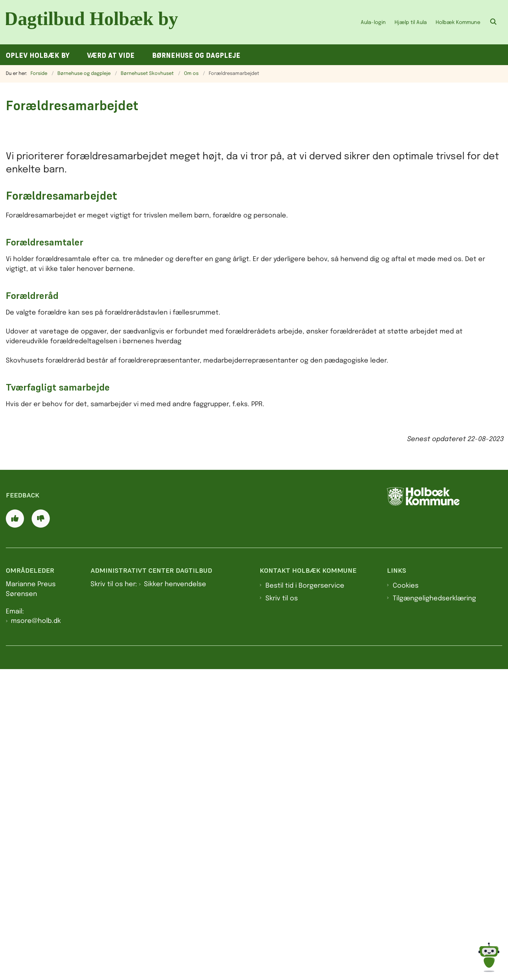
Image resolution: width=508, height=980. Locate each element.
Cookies (406, 897)
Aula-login (373, 23)
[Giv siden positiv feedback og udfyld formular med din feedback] (15, 829)
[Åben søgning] (493, 22)
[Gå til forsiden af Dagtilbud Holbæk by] (94, 22)
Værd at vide (111, 55)
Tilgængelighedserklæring (434, 909)
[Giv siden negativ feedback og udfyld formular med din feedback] (41, 829)
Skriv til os (282, 909)
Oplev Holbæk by (38, 55)
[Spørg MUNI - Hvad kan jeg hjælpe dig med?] (489, 957)
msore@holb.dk (36, 932)
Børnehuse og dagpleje (196, 55)
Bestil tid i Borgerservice (305, 897)
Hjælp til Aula (411, 23)
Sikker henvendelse (175, 895)
